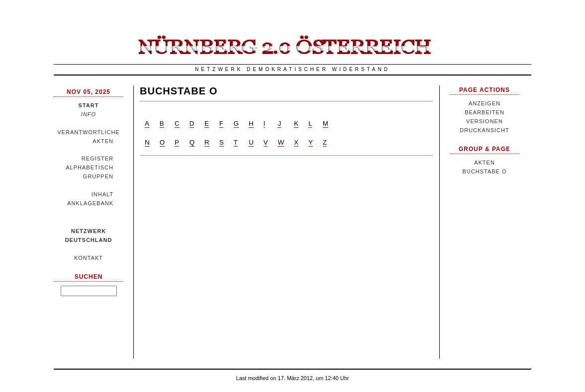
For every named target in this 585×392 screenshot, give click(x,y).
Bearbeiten (485, 112)
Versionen (485, 121)
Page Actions (485, 90)
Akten (103, 141)
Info (89, 114)
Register (97, 158)
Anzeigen (485, 103)
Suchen (89, 277)
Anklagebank (90, 203)
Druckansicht (484, 130)
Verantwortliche (88, 132)
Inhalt (102, 194)
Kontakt (89, 258)
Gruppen (98, 176)
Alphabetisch (90, 167)
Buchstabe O (179, 91)
